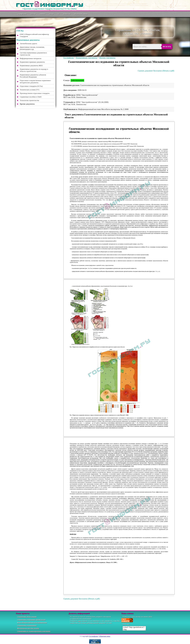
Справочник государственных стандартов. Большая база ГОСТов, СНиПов (50, 9)
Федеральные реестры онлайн (28, 628)
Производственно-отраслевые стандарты (35, 93)
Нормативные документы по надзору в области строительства (34, 70)
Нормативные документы (86, 58)
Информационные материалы (31, 58)
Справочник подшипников (27, 625)
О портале (22, 14)
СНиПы (42, 14)
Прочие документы (107, 58)
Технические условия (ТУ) (30, 90)
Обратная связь (81, 14)
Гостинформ (68, 58)
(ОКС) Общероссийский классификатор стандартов (34, 35)
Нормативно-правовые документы (32, 62)
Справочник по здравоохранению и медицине (34, 631)
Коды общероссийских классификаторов (32, 622)
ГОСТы (33, 14)
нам (79, 621)
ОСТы (51, 14)
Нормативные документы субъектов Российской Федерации (33, 76)
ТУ (58, 14)
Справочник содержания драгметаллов (31, 620)
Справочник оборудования (27, 617)
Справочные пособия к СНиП (31, 97)
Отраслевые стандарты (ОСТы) (31, 86)
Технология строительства (29, 100)
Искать (167, 47)
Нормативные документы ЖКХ (31, 66)
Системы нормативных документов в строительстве (33, 54)
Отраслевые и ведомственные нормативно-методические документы (35, 81)
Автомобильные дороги (28, 43)
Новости (67, 14)
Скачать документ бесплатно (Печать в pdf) (156, 71)
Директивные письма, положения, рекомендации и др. (32, 48)
